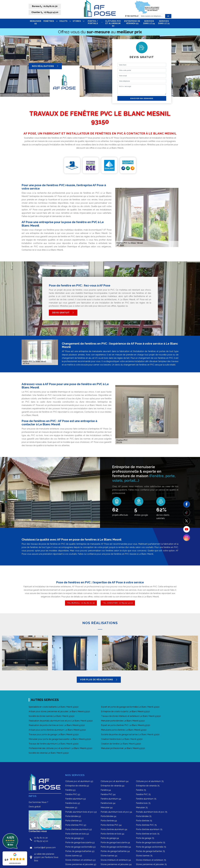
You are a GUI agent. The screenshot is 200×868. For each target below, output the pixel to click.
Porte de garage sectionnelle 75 (151, 847)
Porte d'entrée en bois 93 (77, 834)
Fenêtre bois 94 (108, 803)
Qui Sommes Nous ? (38, 802)
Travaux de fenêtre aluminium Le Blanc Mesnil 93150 (54, 744)
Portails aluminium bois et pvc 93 (81, 812)
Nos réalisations (45, 66)
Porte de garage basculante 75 (151, 842)
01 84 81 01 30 (41, 838)
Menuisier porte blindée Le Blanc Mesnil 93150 (123, 721)
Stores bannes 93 (74, 856)
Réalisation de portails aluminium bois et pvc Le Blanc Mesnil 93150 (61, 721)
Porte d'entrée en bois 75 (148, 834)
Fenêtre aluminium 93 (76, 799)
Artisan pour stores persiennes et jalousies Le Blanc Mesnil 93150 (59, 711)
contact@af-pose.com (45, 847)
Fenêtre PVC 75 (143, 794)
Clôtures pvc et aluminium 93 (113, 23)
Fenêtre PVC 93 (73, 794)
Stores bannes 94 (109, 856)
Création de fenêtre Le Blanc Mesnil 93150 (121, 744)
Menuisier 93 (36, 22)
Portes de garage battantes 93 (80, 851)
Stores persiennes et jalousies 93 (81, 864)
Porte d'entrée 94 (109, 821)
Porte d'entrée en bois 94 (112, 834)
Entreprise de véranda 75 (148, 786)
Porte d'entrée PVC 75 (146, 825)
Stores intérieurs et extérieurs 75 (151, 860)
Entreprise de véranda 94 (113, 786)
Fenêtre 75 (141, 790)
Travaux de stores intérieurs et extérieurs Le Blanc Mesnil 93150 (131, 716)
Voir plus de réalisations (99, 680)
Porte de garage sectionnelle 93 (80, 847)
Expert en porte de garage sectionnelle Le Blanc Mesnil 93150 (130, 707)
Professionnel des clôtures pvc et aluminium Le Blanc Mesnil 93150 (60, 748)
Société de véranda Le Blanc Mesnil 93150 (49, 753)
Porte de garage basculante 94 (115, 842)
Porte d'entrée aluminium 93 (79, 829)
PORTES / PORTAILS (95, 22)
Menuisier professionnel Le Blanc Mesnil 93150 (123, 748)
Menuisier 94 (107, 808)
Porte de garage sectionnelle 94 (116, 847)
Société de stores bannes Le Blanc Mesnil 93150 (52, 716)
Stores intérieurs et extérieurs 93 (80, 860)
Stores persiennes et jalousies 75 (151, 864)
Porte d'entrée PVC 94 (111, 825)
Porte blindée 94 (108, 816)
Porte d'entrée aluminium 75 (149, 829)
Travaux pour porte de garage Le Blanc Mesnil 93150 (54, 734)
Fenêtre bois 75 (143, 803)
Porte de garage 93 (74, 838)
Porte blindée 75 (144, 816)
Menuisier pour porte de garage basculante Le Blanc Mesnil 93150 (60, 739)
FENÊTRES (51, 21)
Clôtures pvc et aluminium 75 (150, 781)
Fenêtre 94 (106, 790)
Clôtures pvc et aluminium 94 (115, 781)
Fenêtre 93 (70, 790)
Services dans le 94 (149, 22)
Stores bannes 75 (144, 856)
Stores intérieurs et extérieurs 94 (116, 860)
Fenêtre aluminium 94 (111, 799)
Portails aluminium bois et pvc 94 (116, 812)
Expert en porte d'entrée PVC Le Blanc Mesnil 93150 (126, 725)
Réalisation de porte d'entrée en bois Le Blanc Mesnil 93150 (57, 725)
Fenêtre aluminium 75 (146, 799)
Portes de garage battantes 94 (115, 851)
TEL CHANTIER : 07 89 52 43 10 (118, 603)
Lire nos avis (15, 863)
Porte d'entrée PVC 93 (76, 825)
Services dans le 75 (164, 22)
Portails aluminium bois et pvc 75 (152, 812)
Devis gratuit (63, 313)
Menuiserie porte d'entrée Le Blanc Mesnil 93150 (124, 730)
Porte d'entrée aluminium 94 (114, 829)
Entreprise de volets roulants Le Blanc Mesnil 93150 (125, 711)
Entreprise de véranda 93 (132, 22)
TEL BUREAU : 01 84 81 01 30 (81, 603)
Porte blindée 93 (73, 816)
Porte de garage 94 (110, 838)
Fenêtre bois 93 (73, 803)
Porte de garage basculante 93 (80, 842)
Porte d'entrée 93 (73, 821)
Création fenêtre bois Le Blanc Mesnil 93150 (122, 739)
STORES (79, 21)
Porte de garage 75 (145, 838)
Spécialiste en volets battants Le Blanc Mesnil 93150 (54, 707)
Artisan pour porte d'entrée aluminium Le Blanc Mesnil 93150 (57, 730)
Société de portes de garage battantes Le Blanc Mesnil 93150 (130, 734)
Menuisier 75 (142, 808)
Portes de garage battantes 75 (150, 851)
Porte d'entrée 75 (144, 821)
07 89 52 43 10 (41, 841)
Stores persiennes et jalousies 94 (116, 864)
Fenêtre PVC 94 (108, 794)
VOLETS (65, 21)
